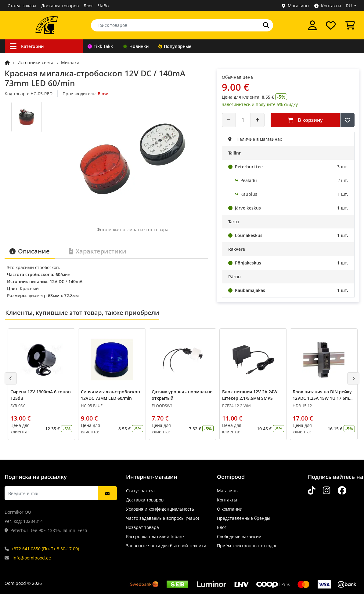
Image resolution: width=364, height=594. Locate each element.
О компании (230, 509)
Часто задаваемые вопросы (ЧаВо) (162, 518)
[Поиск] (266, 25)
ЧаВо (103, 6)
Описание (30, 251)
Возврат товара (142, 527)
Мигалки (70, 62)
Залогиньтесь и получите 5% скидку (260, 104)
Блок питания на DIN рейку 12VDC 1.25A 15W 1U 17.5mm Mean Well (323, 398)
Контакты (328, 6)
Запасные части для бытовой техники (166, 546)
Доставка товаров (60, 6)
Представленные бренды (244, 518)
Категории (27, 46)
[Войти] (312, 25)
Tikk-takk (100, 46)
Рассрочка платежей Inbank (155, 536)
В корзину (305, 120)
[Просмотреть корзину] (350, 25)
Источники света (35, 62)
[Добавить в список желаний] (348, 120)
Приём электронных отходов (247, 546)
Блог (88, 6)
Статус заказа (22, 6)
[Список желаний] (331, 25)
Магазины (296, 6)
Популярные (175, 46)
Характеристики (97, 251)
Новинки (136, 46)
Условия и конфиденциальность (160, 509)
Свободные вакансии (239, 536)
